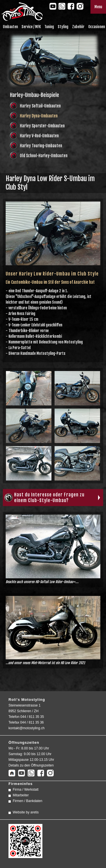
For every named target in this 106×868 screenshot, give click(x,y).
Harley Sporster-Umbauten (42, 126)
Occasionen (97, 27)
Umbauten (10, 27)
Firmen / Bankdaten (28, 801)
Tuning (49, 27)
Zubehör (78, 27)
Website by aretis (26, 812)
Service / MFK (31, 27)
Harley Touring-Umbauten (41, 146)
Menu (98, 7)
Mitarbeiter (21, 795)
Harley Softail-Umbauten (40, 106)
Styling (63, 27)
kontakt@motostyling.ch (27, 728)
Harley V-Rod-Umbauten (39, 136)
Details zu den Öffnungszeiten (31, 765)
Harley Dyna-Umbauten (39, 116)
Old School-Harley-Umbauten (44, 156)
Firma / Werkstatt (26, 790)
